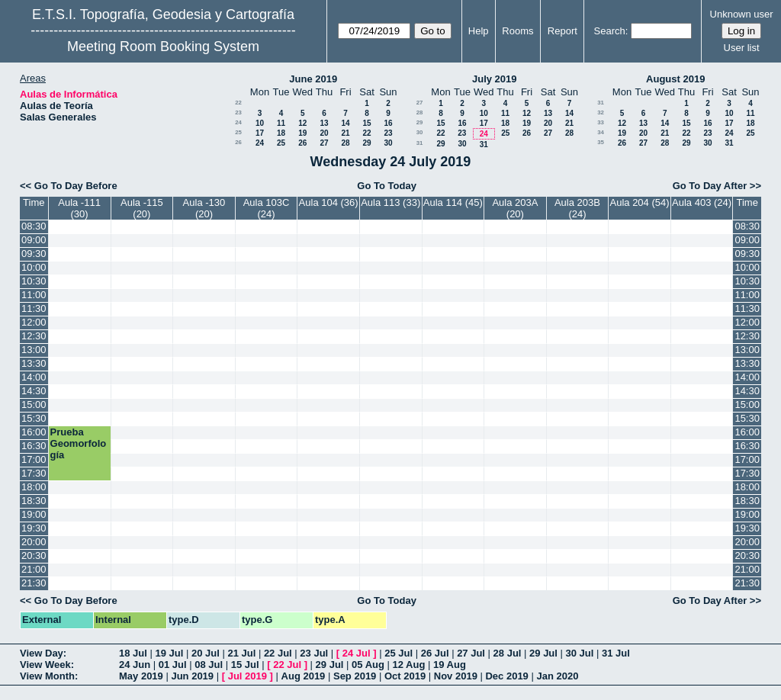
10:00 (34, 267)
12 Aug (409, 665)
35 (601, 142)
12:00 (34, 322)
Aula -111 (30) (79, 208)
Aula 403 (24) (702, 202)
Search (610, 31)
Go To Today (387, 186)
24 (238, 122)
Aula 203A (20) (515, 208)
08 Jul (209, 665)
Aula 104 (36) (329, 202)
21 (345, 133)
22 (238, 103)
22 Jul (278, 653)
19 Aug (450, 665)
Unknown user (742, 14)
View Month (47, 676)
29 (366, 143)
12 (302, 123)
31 (420, 143)
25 (238, 132)
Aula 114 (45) (453, 202)
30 (388, 143)
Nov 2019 (456, 676)
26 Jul (435, 653)
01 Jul (173, 665)
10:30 (34, 281)
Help (479, 31)
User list (742, 48)
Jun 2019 (192, 676)
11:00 (34, 295)
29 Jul (543, 653)
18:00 (34, 487)
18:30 (34, 501)
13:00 (34, 350)
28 (345, 143)
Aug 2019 (304, 676)
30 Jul (580, 653)
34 (601, 132)
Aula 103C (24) (267, 208)
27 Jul (471, 653)
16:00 (34, 432)
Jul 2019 (247, 676)
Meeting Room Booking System (163, 47)
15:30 (34, 418)
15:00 (34, 405)
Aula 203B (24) (577, 208)
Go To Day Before (76, 186)
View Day (42, 653)
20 (324, 133)
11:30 (34, 308)
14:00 (34, 377)
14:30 (34, 391)
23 (238, 112)
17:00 (34, 459)
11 (281, 123)
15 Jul (245, 665)
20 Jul (206, 653)
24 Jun (135, 665)
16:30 (34, 446)
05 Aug (368, 665)
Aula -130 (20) (204, 208)
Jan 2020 (557, 676)
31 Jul (616, 653)
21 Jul (241, 653)
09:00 (34, 240)
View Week (45, 665)
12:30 (34, 336)
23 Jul (314, 653)
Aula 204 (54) (640, 202)
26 (238, 142)
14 (345, 123)
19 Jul (169, 653)
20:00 (34, 542)
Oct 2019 (405, 676)
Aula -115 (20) (142, 208)
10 (260, 123)
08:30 (34, 226)
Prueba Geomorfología (79, 443)
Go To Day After (710, 186)
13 (324, 123)
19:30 (34, 528)
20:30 (34, 556)
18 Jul (133, 653)
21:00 (34, 569)
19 (302, 133)
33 (601, 122)
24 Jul (357, 653)
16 (388, 123)
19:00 (34, 514)
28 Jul (508, 653)
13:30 (34, 363)
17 (260, 133)
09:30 (34, 254)
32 (601, 112)
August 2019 (675, 79)
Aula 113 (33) (390, 202)
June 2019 (313, 79)
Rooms (517, 31)
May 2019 (141, 676)
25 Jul (399, 653)
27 (324, 143)
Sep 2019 (355, 676)
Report (562, 31)
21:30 (34, 583)
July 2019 (495, 79)
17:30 (34, 473)
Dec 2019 (506, 676)
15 (366, 123)
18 (281, 133)
